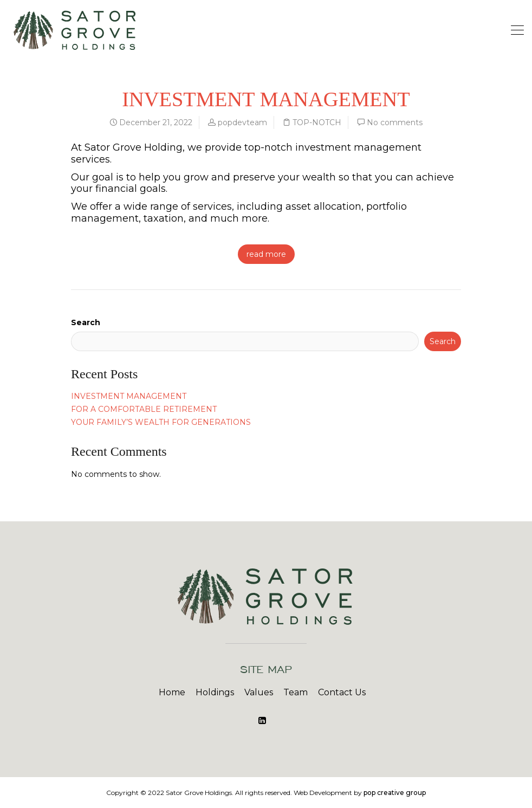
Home (172, 692)
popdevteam (242, 122)
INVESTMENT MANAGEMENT (266, 99)
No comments (395, 122)
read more (266, 254)
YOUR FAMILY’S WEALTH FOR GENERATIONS (161, 422)
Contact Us (342, 692)
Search (86, 322)
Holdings (215, 692)
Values (259, 692)
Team (296, 692)
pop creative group (395, 793)
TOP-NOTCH (317, 122)
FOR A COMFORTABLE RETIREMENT (144, 409)
